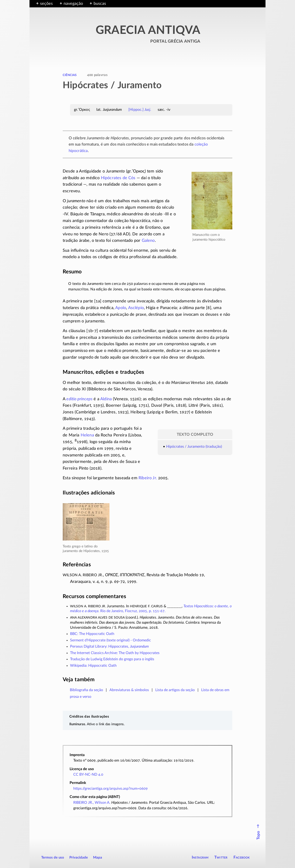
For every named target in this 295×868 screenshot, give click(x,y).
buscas (100, 4)
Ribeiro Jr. (148, 478)
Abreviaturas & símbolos (129, 690)
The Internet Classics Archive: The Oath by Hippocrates (115, 653)
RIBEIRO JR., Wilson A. (92, 803)
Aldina (106, 399)
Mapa (98, 858)
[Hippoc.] (140, 110)
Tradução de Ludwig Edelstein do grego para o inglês (112, 659)
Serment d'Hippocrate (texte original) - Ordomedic (111, 640)
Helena (87, 435)
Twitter (221, 857)
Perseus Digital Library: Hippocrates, (109, 646)
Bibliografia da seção (86, 690)
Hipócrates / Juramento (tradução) (194, 447)
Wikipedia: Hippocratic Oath (93, 666)
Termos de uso (53, 858)
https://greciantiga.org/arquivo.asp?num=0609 (111, 789)
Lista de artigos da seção (175, 690)
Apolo (121, 308)
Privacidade (79, 858)
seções (46, 4)
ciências (70, 75)
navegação (73, 4)
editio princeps (79, 399)
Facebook (242, 857)
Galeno (148, 241)
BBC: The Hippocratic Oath (92, 634)
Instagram (200, 857)
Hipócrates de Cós (118, 178)
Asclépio (136, 308)
